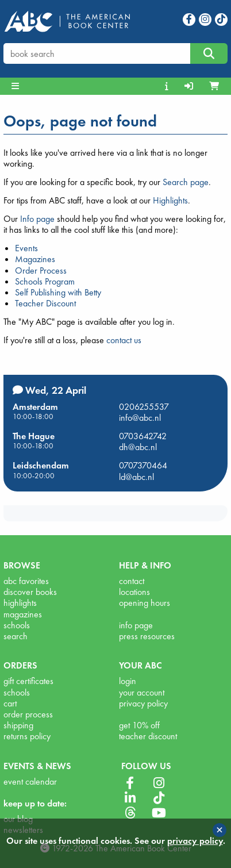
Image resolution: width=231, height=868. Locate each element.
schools (17, 625)
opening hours (145, 603)
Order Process (41, 270)
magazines (23, 614)
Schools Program (45, 281)
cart (10, 703)
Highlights (170, 200)
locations (134, 592)
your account (142, 692)
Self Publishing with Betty (58, 292)
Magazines (35, 259)
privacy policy (143, 703)
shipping (18, 725)
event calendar (30, 781)
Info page (37, 219)
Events (26, 248)
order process (28, 714)
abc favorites (26, 581)
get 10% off (139, 725)
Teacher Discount (45, 303)
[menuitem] (168, 86)
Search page (186, 182)
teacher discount (148, 736)
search (16, 636)
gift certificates (28, 681)
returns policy (27, 736)
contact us (124, 340)
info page (136, 625)
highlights (20, 603)
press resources (147, 636)
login (128, 681)
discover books (30, 592)
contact (132, 581)
